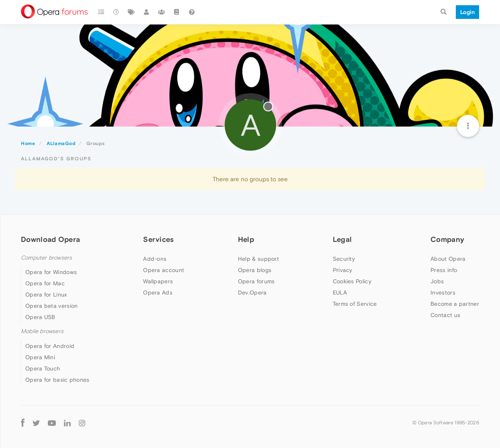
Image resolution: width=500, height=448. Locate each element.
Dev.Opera (252, 293)
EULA (340, 293)
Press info (444, 270)
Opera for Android (50, 346)
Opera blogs (255, 270)
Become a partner (455, 304)
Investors (443, 293)
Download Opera (50, 239)
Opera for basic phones (57, 380)
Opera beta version (51, 306)
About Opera (448, 259)
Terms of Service (355, 304)
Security (344, 259)
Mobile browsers (42, 331)
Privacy (343, 270)
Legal (342, 239)
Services (158, 239)
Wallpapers (158, 281)
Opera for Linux (46, 295)
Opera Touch (43, 368)
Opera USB (40, 317)
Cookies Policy (352, 281)
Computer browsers (46, 258)
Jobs (437, 281)
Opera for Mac (45, 283)
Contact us (445, 315)
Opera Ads (158, 293)
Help (246, 239)
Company (447, 239)
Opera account (164, 270)
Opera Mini (40, 357)
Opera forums (256, 281)
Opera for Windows (51, 272)
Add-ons (155, 259)
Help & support (258, 259)
